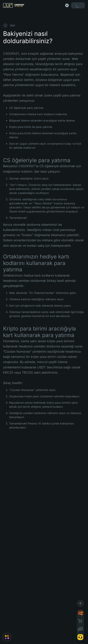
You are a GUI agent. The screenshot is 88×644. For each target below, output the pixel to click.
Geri (9, 25)
